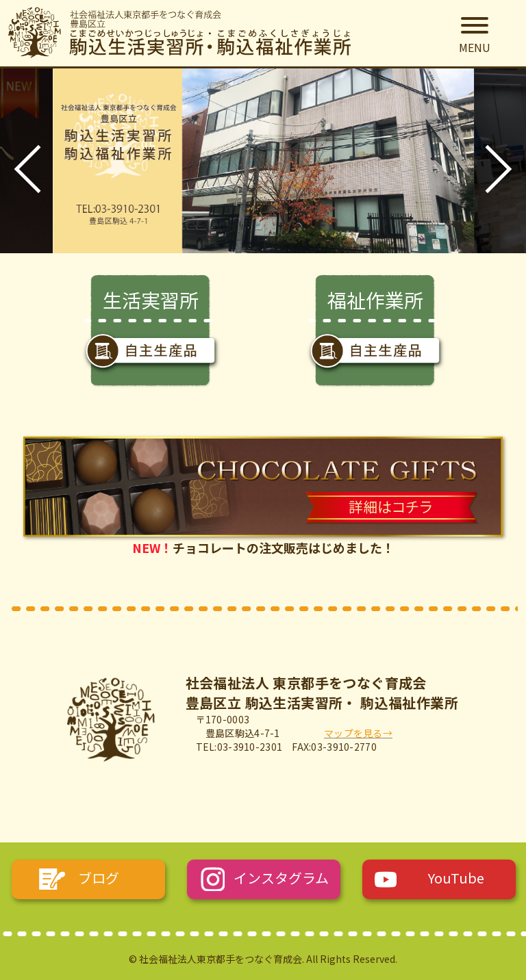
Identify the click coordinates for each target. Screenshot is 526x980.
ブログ (99, 878)
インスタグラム (281, 878)
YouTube (456, 878)
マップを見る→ (358, 733)
